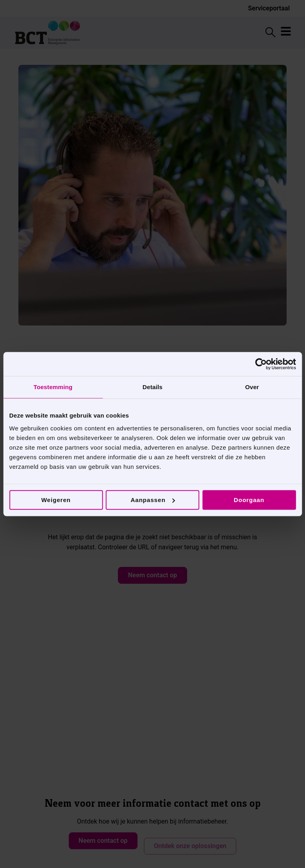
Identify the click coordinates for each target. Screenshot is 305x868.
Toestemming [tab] (53, 387)
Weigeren (56, 500)
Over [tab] (252, 387)
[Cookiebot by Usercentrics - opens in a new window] (261, 364)
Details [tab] (153, 387)
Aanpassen (153, 500)
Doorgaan (249, 500)
